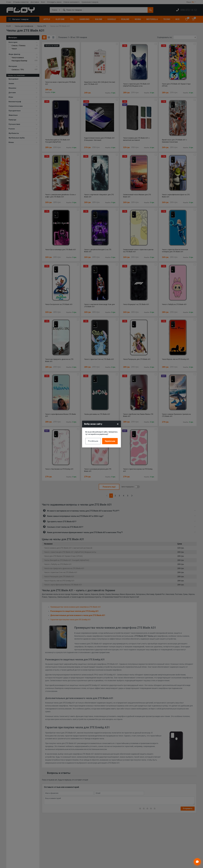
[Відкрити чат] (197, 862)
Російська (93, 441)
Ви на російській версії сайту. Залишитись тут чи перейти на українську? (101, 433)
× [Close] (118, 424)
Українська (110, 441)
